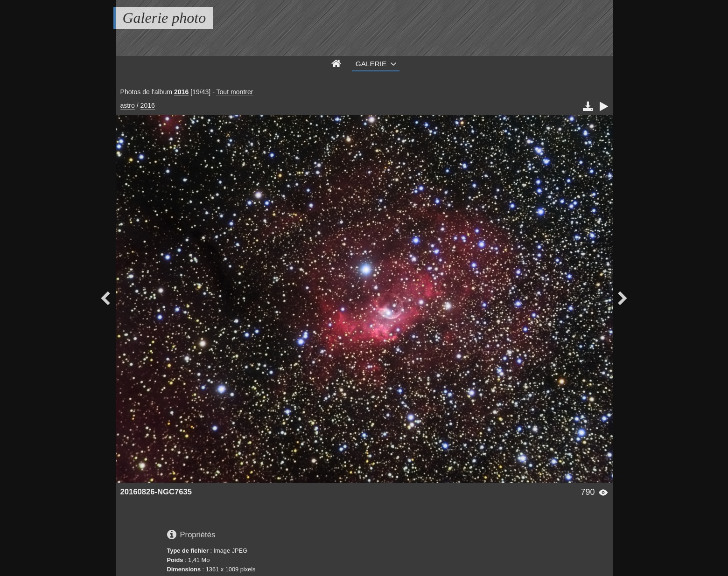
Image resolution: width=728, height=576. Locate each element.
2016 (181, 92)
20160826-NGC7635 (156, 492)
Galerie (371, 64)
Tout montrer (234, 92)
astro (128, 105)
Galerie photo (164, 18)
